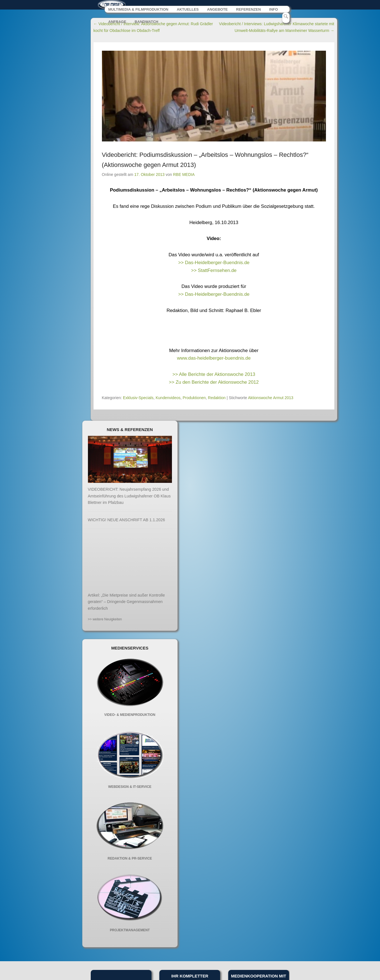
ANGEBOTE (218, 11)
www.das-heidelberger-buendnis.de (214, 359)
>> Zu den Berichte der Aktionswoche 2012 (214, 384)
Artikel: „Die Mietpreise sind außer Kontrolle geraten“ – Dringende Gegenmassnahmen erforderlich (126, 603)
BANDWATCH (147, 23)
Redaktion (217, 399)
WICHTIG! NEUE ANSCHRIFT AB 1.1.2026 (127, 521)
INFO (274, 11)
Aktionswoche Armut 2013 (271, 399)
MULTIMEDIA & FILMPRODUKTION (139, 11)
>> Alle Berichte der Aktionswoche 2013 (214, 376)
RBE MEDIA (184, 176)
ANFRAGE (117, 23)
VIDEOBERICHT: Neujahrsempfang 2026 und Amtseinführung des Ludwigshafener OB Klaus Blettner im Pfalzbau (129, 497)
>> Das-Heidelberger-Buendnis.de (214, 264)
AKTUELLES (188, 11)
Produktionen (194, 399)
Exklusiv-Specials (138, 399)
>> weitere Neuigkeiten (105, 621)
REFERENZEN (249, 11)
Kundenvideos (168, 399)
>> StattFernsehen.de (214, 272)
